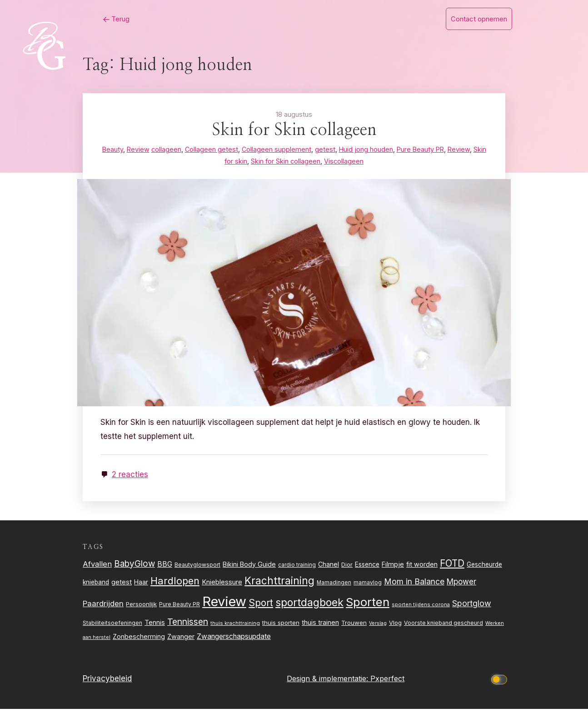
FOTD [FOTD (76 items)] (452, 567)
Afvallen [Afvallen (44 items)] (97, 568)
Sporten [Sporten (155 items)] (368, 606)
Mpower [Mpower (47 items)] (461, 586)
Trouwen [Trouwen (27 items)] (354, 627)
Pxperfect (387, 683)
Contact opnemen (479, 19)
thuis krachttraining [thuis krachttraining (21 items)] (235, 627)
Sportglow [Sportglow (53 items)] (472, 607)
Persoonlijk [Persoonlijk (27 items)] (141, 608)
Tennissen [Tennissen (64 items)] (188, 626)
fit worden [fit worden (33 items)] (422, 568)
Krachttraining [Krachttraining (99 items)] (279, 585)
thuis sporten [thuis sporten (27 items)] (281, 627)
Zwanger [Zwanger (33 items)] (181, 641)
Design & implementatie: (329, 683)
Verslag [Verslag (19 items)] (378, 627)
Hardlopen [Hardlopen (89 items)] (175, 585)
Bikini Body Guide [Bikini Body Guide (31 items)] (249, 568)
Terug (89, 19)
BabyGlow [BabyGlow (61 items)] (135, 568)
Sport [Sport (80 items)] (261, 607)
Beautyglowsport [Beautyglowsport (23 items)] (197, 569)
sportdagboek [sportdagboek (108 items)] (309, 607)
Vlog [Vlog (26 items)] (395, 627)
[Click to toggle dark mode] (501, 683)
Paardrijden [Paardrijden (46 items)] (103, 608)
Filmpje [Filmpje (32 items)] (393, 568)
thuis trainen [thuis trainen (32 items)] (320, 626)
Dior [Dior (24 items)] (347, 569)
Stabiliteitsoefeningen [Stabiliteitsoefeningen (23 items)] (112, 627)
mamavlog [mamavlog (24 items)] (368, 586)
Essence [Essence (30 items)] (367, 568)
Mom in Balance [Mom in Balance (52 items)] (414, 586)
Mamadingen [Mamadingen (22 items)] (334, 587)
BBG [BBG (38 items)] (165, 568)
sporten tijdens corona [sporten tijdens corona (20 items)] (421, 608)
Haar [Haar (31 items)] (141, 586)
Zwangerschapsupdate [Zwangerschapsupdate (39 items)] (234, 641)
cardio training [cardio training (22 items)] (297, 569)
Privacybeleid (107, 683)
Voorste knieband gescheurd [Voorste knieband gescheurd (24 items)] (443, 627)
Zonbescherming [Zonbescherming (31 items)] (139, 641)
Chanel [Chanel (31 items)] (329, 568)
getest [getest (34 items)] (122, 586)
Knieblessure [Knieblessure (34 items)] (222, 586)
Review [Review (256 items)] (224, 606)
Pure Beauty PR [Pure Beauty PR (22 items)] (179, 608)
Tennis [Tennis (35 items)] (155, 626)
